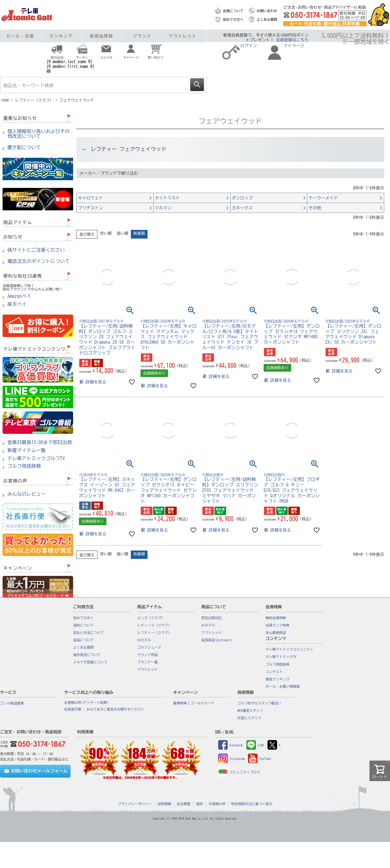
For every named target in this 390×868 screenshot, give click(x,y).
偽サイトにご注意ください (36, 250)
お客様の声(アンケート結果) (86, 703)
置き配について (24, 147)
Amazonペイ (19, 296)
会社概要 (184, 804)
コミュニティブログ (239, 772)
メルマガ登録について (90, 662)
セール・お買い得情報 (283, 687)
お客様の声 (217, 804)
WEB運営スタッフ (250, 711)
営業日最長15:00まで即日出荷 (40, 442)
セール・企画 (20, 36)
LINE (255, 745)
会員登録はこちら (292, 40)
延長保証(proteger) (217, 640)
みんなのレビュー (27, 494)
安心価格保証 (276, 633)
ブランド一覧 (148, 662)
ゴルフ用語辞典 (24, 466)
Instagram (231, 759)
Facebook (231, 745)
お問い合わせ (267, 11)
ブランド (142, 36)
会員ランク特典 (278, 625)
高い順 (123, 233)
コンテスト (274, 672)
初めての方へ (233, 20)
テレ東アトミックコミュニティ (289, 649)
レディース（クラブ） (154, 625)
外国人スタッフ (249, 718)
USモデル (144, 640)
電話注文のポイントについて (38, 261)
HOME (5, 100)
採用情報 (164, 804)
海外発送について (87, 655)
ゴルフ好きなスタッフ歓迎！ (260, 703)
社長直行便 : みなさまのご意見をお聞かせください (104, 709)
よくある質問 (267, 20)
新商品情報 (102, 36)
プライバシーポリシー (135, 804)
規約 (199, 804)
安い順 (106, 233)
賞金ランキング (278, 679)
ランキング (61, 36)
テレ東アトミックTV (281, 657)
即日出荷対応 (212, 618)
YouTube (259, 759)
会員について (233, 11)
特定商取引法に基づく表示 (252, 804)
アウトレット (183, 36)
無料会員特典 (276, 618)
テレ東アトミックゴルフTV (36, 459)
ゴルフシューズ (149, 647)
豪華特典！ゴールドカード (194, 703)
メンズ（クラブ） (151, 618)
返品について (83, 640)
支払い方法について (89, 633)
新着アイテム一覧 (27, 451)
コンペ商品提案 (12, 703)
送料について (83, 625)
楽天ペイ (17, 304)
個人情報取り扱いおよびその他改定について (38, 134)
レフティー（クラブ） (34, 100)
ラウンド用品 (148, 655)
